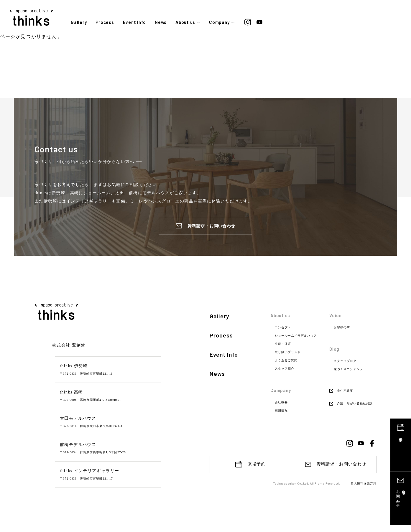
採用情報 (281, 411)
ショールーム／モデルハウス (296, 336)
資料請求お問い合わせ (401, 497)
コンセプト (283, 327)
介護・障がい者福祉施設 (355, 403)
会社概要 (281, 402)
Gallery (79, 22)
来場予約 (401, 436)
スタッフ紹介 (285, 369)
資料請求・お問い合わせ (211, 226)
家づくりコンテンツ (348, 369)
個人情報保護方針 (364, 484)
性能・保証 (283, 344)
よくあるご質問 (286, 360)
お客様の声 (342, 327)
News (161, 22)
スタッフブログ (345, 361)
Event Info (135, 22)
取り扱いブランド (288, 352)
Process (105, 22)
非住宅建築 (345, 391)
